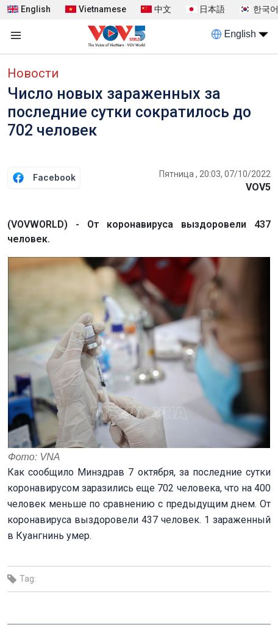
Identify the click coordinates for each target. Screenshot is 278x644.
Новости (33, 73)
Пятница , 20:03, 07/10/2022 (215, 174)
